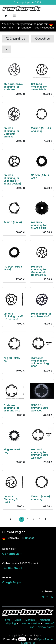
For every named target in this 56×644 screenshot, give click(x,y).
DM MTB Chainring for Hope (11, 499)
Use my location (44, 28)
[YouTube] (52, 597)
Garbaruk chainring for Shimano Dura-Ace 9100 (40, 453)
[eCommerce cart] (6, 16)
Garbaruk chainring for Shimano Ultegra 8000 (41, 362)
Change (24, 28)
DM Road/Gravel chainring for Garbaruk (13, 87)
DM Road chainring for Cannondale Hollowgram (39, 271)
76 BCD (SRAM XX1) (12, 359)
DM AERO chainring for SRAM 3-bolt (39, 225)
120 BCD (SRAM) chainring (41, 498)
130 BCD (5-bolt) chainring (41, 130)
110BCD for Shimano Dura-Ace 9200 (40, 408)
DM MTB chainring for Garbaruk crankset (11, 132)
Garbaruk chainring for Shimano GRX (12, 408)
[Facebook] (47, 597)
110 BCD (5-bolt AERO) (40, 177)
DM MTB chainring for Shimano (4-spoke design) (12, 180)
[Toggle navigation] (14, 16)
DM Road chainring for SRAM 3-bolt (39, 87)
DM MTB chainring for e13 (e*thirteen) (13, 316)
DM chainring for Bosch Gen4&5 (41, 315)
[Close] (51, 26)
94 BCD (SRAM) (13, 222)
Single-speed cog (12, 451)
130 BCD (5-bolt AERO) (13, 268)
